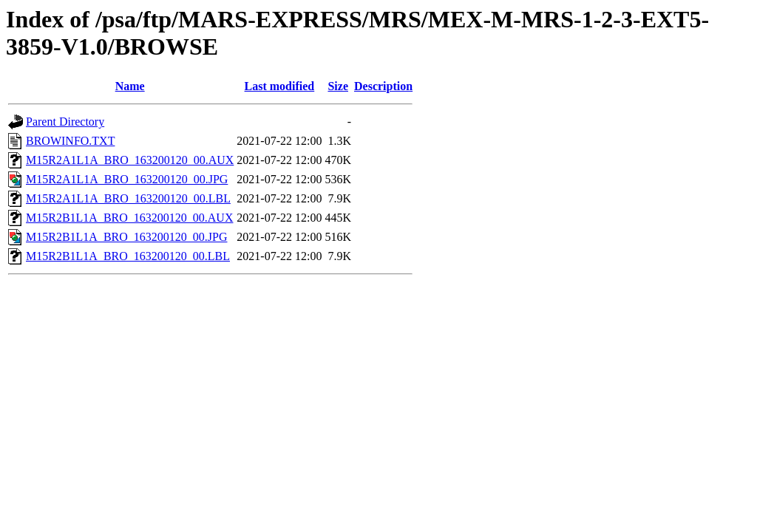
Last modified (280, 86)
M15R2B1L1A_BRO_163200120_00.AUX (129, 218)
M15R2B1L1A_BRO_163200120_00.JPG (126, 237)
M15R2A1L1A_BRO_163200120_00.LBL (128, 198)
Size (338, 86)
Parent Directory (65, 122)
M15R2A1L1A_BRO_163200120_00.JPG (127, 179)
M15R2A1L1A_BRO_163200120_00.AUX (130, 160)
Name (130, 86)
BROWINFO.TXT (70, 141)
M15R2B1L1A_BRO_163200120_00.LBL (128, 256)
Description (383, 86)
